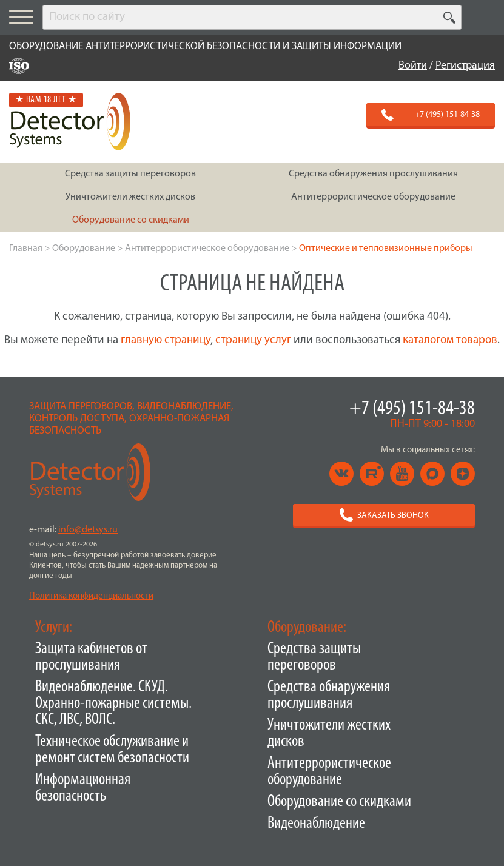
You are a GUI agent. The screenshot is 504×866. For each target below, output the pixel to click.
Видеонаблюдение (316, 824)
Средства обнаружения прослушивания (329, 696)
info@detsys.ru (88, 530)
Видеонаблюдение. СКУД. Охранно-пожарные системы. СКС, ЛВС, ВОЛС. (113, 704)
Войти (413, 66)
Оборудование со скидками (339, 802)
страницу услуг (253, 341)
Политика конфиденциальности (91, 596)
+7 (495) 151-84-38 (412, 409)
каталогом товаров (450, 341)
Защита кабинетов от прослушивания (91, 657)
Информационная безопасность (83, 788)
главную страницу (166, 341)
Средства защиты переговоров (314, 657)
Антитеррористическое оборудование (329, 772)
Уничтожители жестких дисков (329, 734)
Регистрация (465, 66)
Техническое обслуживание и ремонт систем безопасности (112, 750)
